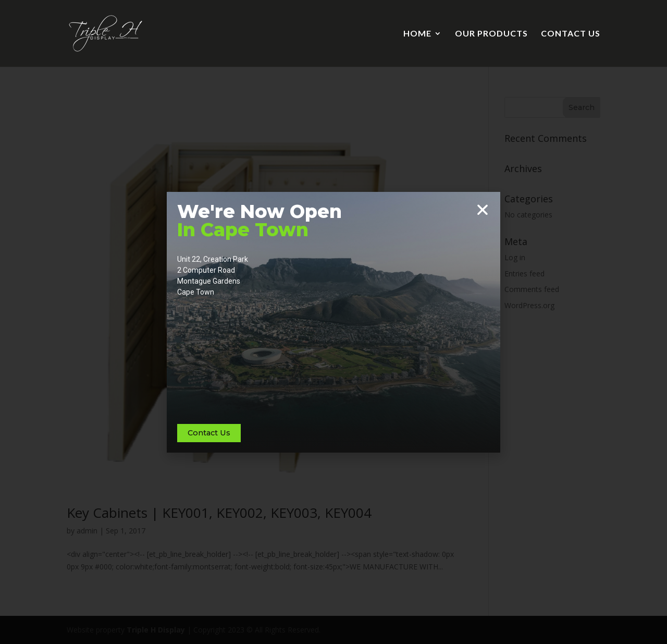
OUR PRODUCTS (491, 34)
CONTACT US (571, 34)
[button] (483, 210)
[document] (333, 322)
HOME (417, 34)
